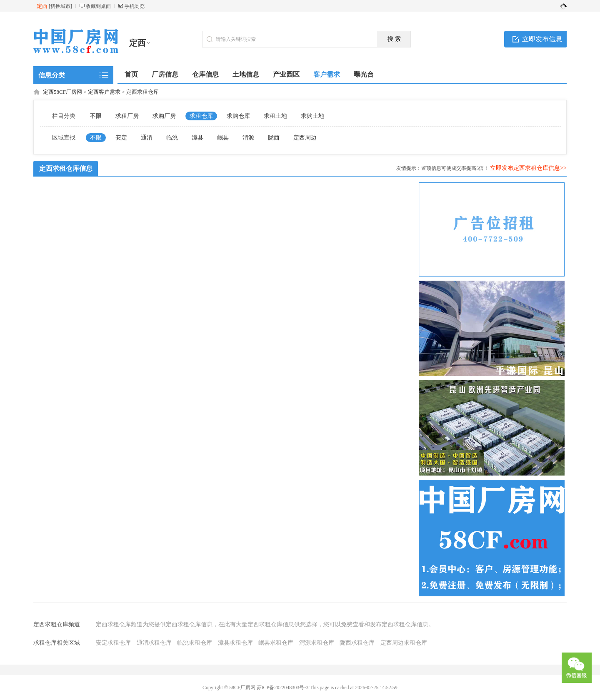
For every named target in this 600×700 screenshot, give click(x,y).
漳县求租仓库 (235, 643)
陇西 (274, 138)
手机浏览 (135, 6)
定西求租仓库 (142, 92)
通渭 (147, 138)
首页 (131, 74)
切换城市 (60, 6)
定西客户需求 (104, 92)
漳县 (197, 138)
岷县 (223, 138)
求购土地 (312, 116)
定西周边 (305, 138)
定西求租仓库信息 (66, 168)
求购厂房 (164, 116)
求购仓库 (238, 116)
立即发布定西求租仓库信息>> (528, 168)
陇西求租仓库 (357, 643)
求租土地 (275, 116)
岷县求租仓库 (276, 643)
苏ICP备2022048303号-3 (283, 688)
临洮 (172, 138)
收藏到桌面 (98, 6)
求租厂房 (127, 116)
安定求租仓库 (113, 643)
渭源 (248, 138)
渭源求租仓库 (317, 643)
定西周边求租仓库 (404, 643)
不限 (96, 116)
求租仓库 (201, 116)
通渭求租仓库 (154, 643)
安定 (121, 138)
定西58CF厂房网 (62, 92)
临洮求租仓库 (195, 643)
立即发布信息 (542, 39)
